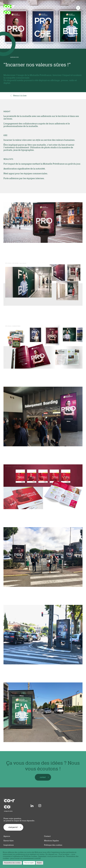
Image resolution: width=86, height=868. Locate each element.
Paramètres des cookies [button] (12, 863)
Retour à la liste (18, 96)
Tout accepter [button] (29, 863)
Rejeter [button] (39, 863)
